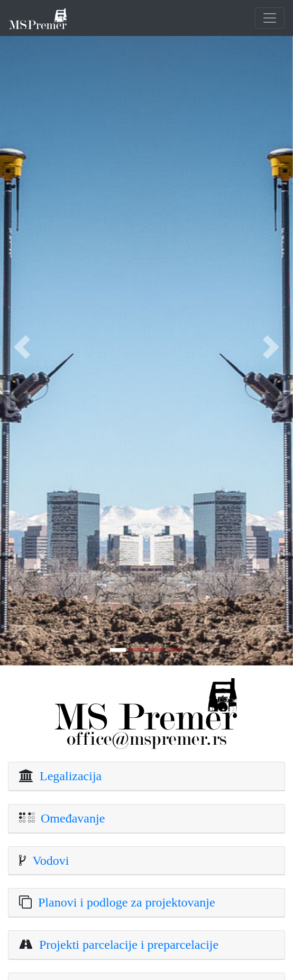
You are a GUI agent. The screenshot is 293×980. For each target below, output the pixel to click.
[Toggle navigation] (270, 18)
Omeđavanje (70, 818)
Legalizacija (67, 776)
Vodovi (48, 861)
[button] (22, 347)
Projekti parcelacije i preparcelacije (126, 945)
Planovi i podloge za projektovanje (123, 902)
